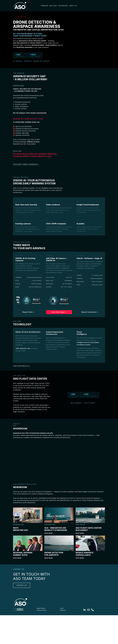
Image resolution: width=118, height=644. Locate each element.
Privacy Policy (41, 638)
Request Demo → (28, 312)
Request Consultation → (90, 312)
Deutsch (63, 638)
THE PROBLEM (19, 73)
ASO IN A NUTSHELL (21, 177)
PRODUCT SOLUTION (21, 242)
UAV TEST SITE (19, 376)
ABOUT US (73, 6)
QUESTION (17, 151)
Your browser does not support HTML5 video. (28, 458)
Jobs (62, 636)
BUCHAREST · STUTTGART (83, 403)
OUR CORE (17, 321)
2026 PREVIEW (80, 525)
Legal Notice (41, 636)
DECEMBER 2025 (18, 525)
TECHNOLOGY (63, 6)
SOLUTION (53, 6)
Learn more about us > (22, 366)
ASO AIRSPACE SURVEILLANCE (25, 484)
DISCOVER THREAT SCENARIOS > (26, 164)
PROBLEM (44, 6)
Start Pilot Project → (59, 312)
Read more (49, 533)
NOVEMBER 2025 (50, 525)
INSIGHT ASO (16, 425)
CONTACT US (22, 599)
